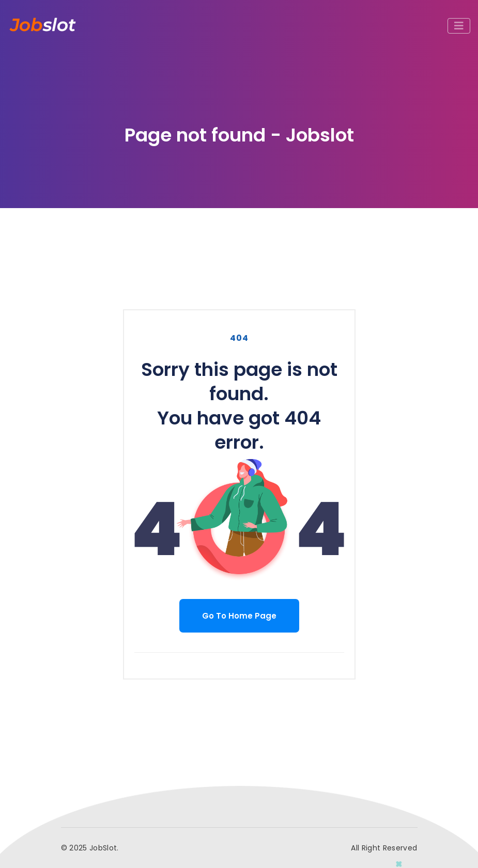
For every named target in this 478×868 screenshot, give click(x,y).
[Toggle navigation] (459, 26)
